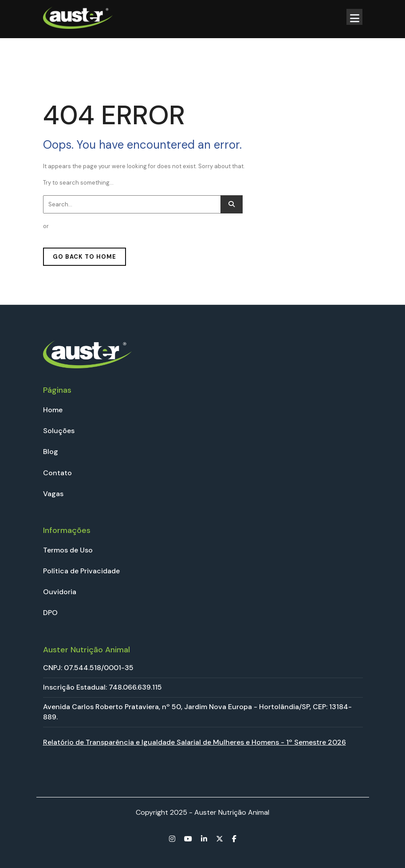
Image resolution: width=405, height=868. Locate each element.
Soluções (59, 431)
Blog (51, 452)
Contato (57, 473)
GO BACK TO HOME (85, 257)
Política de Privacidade (81, 571)
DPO (50, 613)
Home (53, 410)
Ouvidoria (60, 592)
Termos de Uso (68, 550)
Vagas (53, 494)
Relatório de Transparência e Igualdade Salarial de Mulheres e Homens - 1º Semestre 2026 (195, 742)
